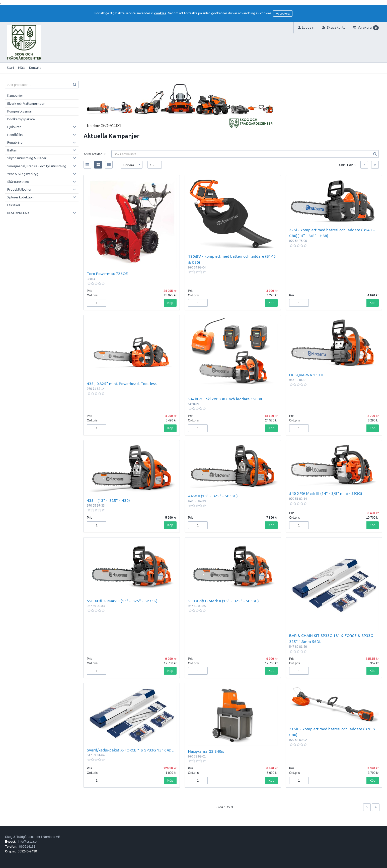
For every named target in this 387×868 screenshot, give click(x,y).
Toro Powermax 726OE (107, 274)
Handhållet (15, 135)
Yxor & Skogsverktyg (23, 174)
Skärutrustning (18, 182)
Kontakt (35, 68)
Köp (170, 303)
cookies (160, 13)
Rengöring (15, 142)
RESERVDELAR (18, 213)
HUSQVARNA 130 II (306, 375)
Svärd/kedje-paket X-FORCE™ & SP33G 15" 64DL (130, 750)
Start (11, 68)
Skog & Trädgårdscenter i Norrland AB (33, 837)
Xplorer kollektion (20, 197)
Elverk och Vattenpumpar (26, 103)
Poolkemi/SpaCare (21, 119)
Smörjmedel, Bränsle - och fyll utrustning (37, 166)
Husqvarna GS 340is (206, 751)
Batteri (12, 150)
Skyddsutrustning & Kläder (27, 158)
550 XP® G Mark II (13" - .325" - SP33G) (122, 601)
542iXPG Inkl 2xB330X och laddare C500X (225, 399)
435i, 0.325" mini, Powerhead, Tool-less (122, 384)
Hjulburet (14, 127)
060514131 (27, 847)
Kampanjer (15, 95)
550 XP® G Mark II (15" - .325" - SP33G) (223, 601)
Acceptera (283, 14)
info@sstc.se (27, 842)
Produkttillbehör (19, 189)
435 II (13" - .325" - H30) (108, 500)
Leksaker (14, 205)
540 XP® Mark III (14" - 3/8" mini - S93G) (326, 493)
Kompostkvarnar (20, 111)
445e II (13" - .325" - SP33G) (213, 496)
